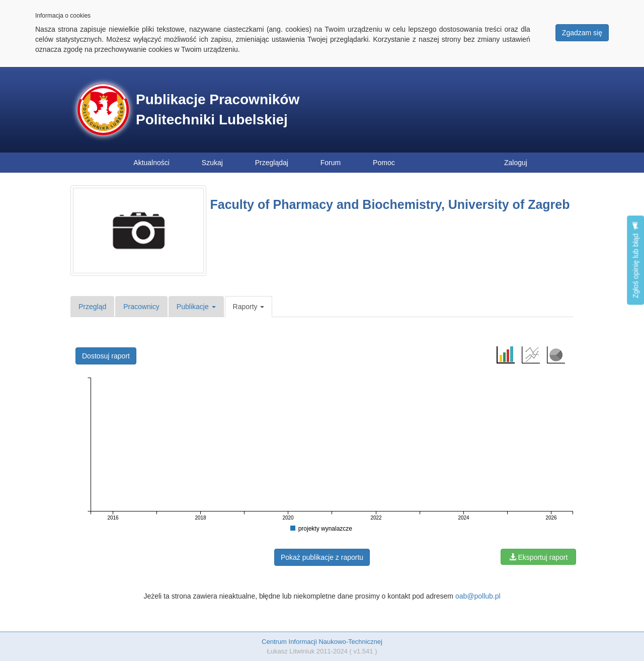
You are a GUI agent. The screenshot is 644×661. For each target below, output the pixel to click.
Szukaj (212, 163)
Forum (331, 163)
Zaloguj (516, 163)
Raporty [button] (249, 307)
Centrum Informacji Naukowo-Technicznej (322, 642)
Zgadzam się (582, 33)
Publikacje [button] (196, 307)
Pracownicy (141, 307)
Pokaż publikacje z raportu (322, 557)
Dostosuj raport (106, 356)
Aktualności (151, 163)
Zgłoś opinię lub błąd (635, 260)
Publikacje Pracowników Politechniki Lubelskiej (218, 109)
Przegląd (92, 307)
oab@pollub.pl (478, 596)
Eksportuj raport (539, 557)
